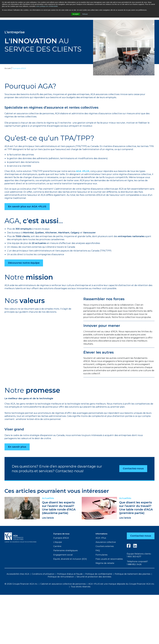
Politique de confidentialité (99, 574)
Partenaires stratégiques (66, 550)
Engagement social (63, 555)
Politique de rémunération (61, 577)
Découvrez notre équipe (24, 263)
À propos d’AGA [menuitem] (20, 68)
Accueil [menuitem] (8, 68)
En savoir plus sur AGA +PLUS (27, 206)
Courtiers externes (105, 546)
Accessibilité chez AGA (18, 574)
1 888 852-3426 (134, 564)
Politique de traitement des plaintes (133, 574)
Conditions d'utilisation (43, 574)
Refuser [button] (85, 14)
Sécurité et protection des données (94, 577)
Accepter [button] (76, 14)
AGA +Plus (101, 538)
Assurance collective (106, 542)
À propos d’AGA (61, 538)
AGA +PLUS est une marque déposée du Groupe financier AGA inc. (121, 584)
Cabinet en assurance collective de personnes (63, 584)
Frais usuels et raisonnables (109, 559)
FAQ (98, 550)
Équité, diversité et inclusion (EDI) (70, 559)
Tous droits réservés (81, 587)
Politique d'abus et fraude (70, 574)
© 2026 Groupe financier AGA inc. (21, 584)
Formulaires (102, 555)
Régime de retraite (105, 563)
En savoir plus (17, 447)
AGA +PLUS (83, 171)
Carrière (57, 546)
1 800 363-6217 (134, 557)
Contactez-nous (133, 468)
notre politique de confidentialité (47, 6)
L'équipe (58, 542)
